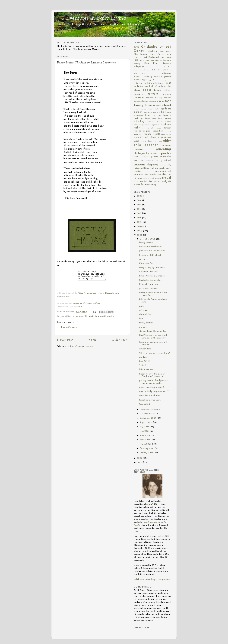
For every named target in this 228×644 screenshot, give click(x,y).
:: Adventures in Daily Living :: (94, 18)
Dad (168, 47)
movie (168, 134)
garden (138, 112)
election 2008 (163, 102)
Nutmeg (137, 64)
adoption (149, 73)
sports (153, 174)
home (148, 118)
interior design (149, 125)
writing (153, 185)
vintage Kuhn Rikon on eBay (153, 331)
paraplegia (139, 149)
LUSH (137, 61)
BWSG (136, 47)
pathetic (143, 327)
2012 (140, 218)
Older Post (119, 342)
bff (156, 86)
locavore (168, 131)
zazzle (142, 259)
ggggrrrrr (148, 112)
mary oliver (139, 134)
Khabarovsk (141, 57)
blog (169, 86)
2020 (140, 196)
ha (163, 112)
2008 (140, 235)
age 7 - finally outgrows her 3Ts (154, 392)
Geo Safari (144, 404)
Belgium (97, 305)
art (142, 83)
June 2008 (145, 431)
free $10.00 (145, 361)
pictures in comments (149, 288)
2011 (139, 222)
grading (143, 357)
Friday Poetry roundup (87, 295)
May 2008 (145, 435)
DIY (162, 47)
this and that (146, 314)
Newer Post (65, 342)
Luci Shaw (150, 61)
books (147, 90)
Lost (142, 61)
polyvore (146, 157)
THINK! (143, 366)
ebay (151, 102)
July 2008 (145, 427)
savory (157, 160)
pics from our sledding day (152, 251)
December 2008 (148, 239)
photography (141, 153)
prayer (155, 157)
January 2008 (147, 453)
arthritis (148, 83)
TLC (140, 70)
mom (163, 134)
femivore (160, 106)
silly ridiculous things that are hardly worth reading (152, 168)
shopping (153, 165)
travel (166, 178)
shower (163, 165)
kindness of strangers (152, 128)
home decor (157, 119)
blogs (137, 90)
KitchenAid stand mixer (160, 58)
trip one (138, 181)
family (139, 105)
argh (141, 306)
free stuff (154, 109)
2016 (140, 200)
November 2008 (148, 409)
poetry (111, 318)
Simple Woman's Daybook (152, 276)
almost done (145, 349)
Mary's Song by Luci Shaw (152, 268)
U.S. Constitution (150, 70)
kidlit (137, 128)
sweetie (162, 174)
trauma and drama (152, 178)
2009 (140, 231)
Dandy (139, 51)
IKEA (169, 54)
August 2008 (146, 422)
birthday (162, 86)
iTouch (151, 122)
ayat (168, 83)
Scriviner (150, 67)
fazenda (150, 105)
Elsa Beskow (141, 54)
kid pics (167, 125)
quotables (165, 157)
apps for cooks (155, 80)
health (167, 115)
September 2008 (148, 418)
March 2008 (146, 444)
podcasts (155, 153)
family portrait (146, 243)
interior (159, 122)
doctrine (139, 98)
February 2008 (147, 449)
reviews (148, 161)
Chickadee (149, 47)
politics (137, 157)
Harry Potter (157, 54)
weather (158, 182)
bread (158, 90)
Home (92, 342)
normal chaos (146, 141)
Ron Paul (151, 64)
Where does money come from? (154, 353)
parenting (163, 149)
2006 (140, 462)
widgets (166, 181)
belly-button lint (143, 86)
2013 (140, 213)
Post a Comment (69, 329)
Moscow (167, 61)
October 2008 (147, 414)
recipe (138, 160)
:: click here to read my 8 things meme (152, 580)
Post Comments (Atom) (82, 348)
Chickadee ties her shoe (150, 280)
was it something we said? (152, 387)
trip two (149, 181)
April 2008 (145, 440)
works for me (141, 185)
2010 (140, 226)
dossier (145, 102)
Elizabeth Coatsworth (96, 318)
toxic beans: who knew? (150, 400)
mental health (152, 134)
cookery (138, 94)
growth (157, 112)
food (167, 105)
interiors (159, 125)
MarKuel (159, 61)
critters (153, 94)
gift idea (143, 310)
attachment (159, 83)
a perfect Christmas (149, 272)
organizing (166, 145)
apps (144, 80)
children (167, 90)
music (136, 137)
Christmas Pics (146, 263)
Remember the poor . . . (150, 284)
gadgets (166, 109)
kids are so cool (147, 370)
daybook (167, 94)
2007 (140, 458)
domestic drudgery (154, 98)
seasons (139, 165)
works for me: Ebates (149, 396)
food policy (140, 109)
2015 (140, 205)
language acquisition (153, 131)
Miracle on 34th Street (150, 255)
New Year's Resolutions (150, 247)
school (167, 161)
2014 (140, 209)
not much (158, 141)
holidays (139, 118)
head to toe (153, 115)
